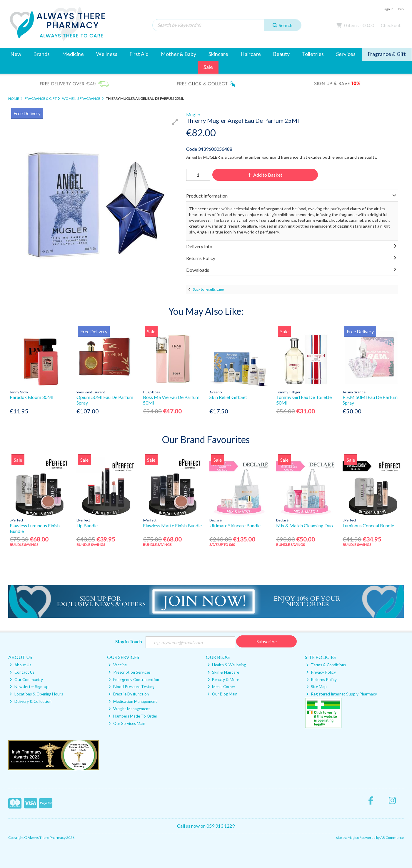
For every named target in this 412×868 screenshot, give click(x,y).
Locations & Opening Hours (36, 694)
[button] (175, 122)
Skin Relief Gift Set (228, 397)
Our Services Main (127, 723)
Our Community (26, 680)
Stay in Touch (129, 641)
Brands (41, 54)
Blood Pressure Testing (131, 687)
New (16, 54)
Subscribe (267, 641)
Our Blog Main (222, 694)
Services (346, 54)
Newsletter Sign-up (29, 687)
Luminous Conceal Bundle (368, 525)
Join (401, 9)
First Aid (139, 54)
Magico (353, 838)
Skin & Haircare (223, 672)
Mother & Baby (179, 54)
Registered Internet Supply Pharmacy (342, 694)
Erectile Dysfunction (128, 694)
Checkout (391, 25)
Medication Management (132, 701)
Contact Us (22, 672)
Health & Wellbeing (227, 665)
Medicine (73, 54)
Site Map (316, 687)
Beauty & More (223, 680)
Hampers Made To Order (133, 716)
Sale (208, 67)
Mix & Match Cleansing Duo (305, 525)
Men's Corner (221, 687)
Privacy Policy (321, 672)
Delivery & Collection (30, 701)
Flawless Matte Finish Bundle (172, 525)
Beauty (281, 54)
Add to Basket (265, 175)
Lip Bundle (87, 525)
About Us (20, 665)
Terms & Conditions (326, 665)
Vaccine (117, 665)
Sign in (388, 9)
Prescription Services (129, 672)
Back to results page (208, 289)
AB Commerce (392, 838)
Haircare (251, 54)
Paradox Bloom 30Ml (31, 397)
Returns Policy (321, 680)
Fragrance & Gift (387, 54)
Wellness (107, 54)
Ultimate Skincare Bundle (235, 525)
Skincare (218, 54)
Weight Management (129, 709)
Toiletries (313, 54)
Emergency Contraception (134, 680)
